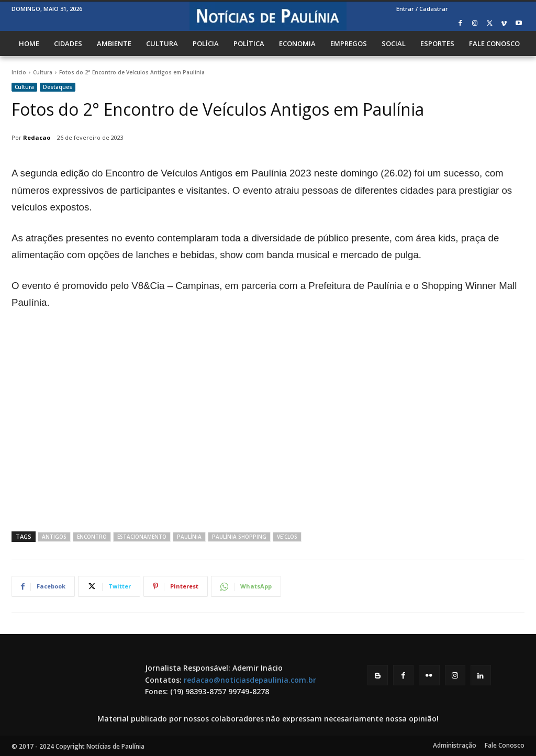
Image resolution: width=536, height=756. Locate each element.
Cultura (43, 72)
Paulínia (189, 537)
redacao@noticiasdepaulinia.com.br (250, 680)
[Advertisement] (268, 432)
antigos (54, 537)
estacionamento (142, 537)
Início (19, 72)
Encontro (92, 537)
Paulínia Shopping (239, 537)
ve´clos (287, 537)
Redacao (37, 137)
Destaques (58, 87)
